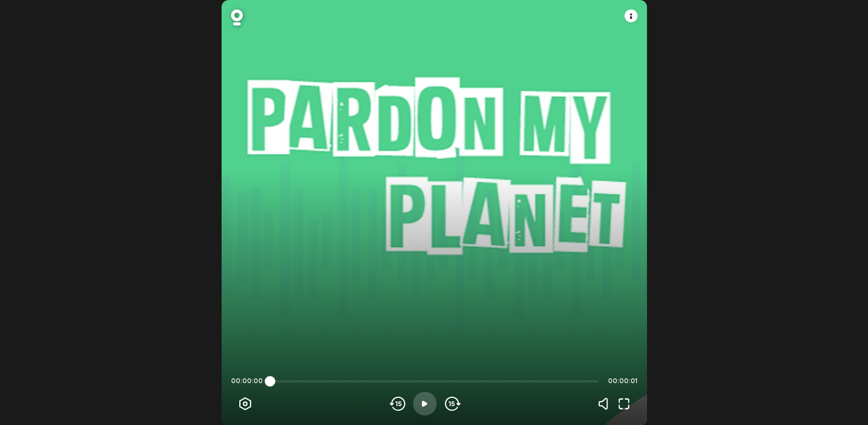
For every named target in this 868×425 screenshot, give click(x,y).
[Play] (425, 404)
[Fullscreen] (624, 404)
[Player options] (245, 404)
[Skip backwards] (398, 404)
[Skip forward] (452, 404)
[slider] (270, 381)
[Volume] (606, 404)
